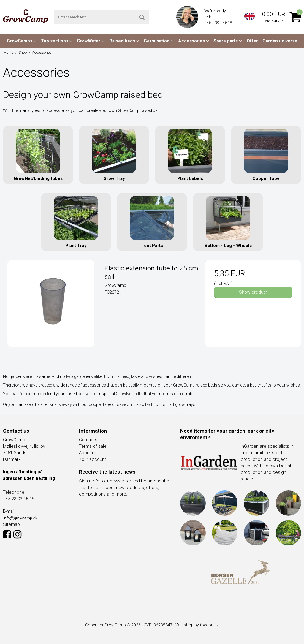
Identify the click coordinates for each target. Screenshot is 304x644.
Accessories (194, 41)
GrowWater (91, 41)
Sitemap (11, 524)
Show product (253, 292)
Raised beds (124, 41)
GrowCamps (22, 41)
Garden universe (280, 41)
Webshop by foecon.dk (197, 625)
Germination (159, 41)
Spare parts (228, 41)
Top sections (57, 41)
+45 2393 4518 (219, 23)
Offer (252, 41)
